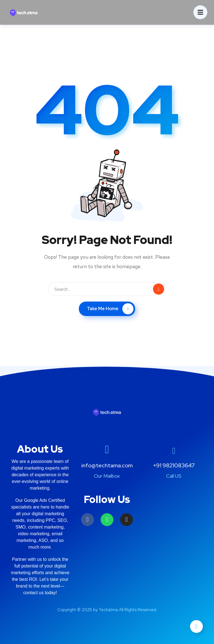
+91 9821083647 (174, 465)
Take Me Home (110, 309)
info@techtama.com (107, 465)
